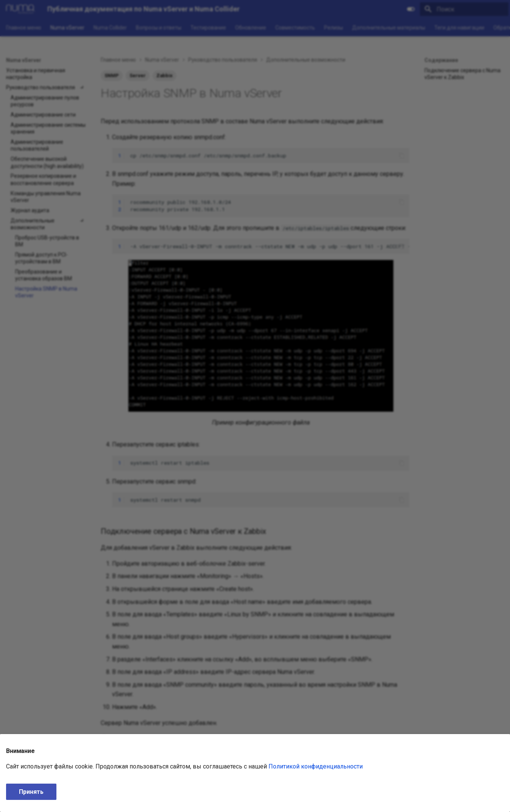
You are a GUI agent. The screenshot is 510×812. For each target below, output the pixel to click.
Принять (31, 792)
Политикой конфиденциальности (316, 766)
